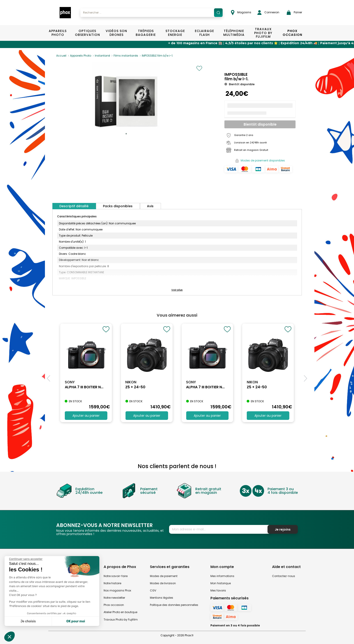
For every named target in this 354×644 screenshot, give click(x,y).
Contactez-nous (284, 576)
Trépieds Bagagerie (146, 33)
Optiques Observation (87, 33)
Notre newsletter (114, 598)
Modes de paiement (164, 576)
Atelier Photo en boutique (120, 612)
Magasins (241, 13)
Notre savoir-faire (116, 576)
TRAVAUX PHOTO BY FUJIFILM (263, 33)
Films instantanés (126, 56)
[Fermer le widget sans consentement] (26, 559)
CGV (153, 590)
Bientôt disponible (260, 124)
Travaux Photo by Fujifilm (121, 620)
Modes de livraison (163, 583)
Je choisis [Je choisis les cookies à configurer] (28, 621)
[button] (126, 134)
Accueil (61, 56)
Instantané (102, 56)
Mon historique (221, 583)
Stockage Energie (175, 33)
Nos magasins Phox (117, 590)
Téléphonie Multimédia (234, 33)
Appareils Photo (58, 33)
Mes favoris (218, 590)
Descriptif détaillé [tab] (74, 206)
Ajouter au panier (86, 416)
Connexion (268, 13)
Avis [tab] (150, 206)
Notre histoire (112, 583)
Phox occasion (114, 605)
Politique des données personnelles (174, 605)
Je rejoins (283, 529)
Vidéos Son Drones (116, 33)
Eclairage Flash (204, 33)
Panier (294, 13)
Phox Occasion (292, 33)
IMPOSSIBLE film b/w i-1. (157, 56)
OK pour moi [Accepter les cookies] (76, 621)
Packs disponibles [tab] (118, 206)
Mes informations (222, 576)
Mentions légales (162, 598)
